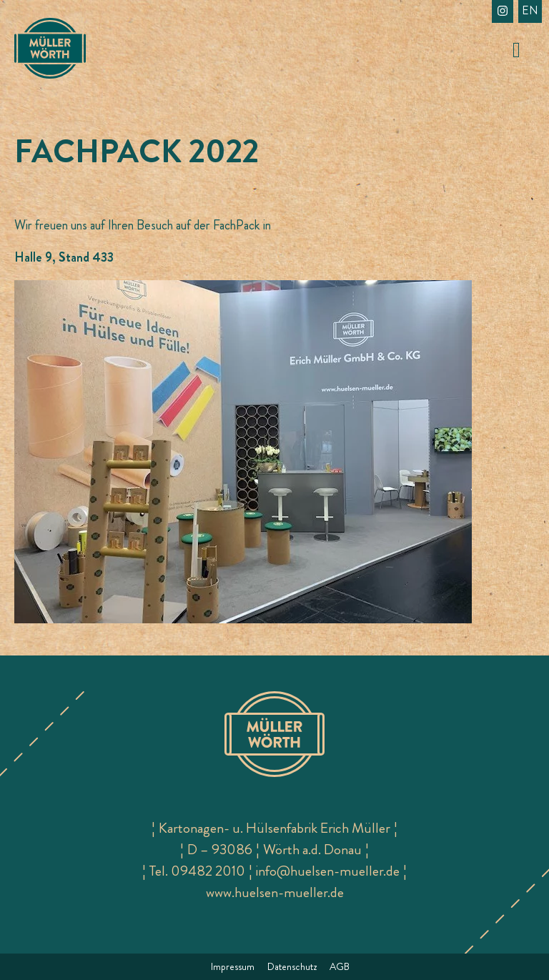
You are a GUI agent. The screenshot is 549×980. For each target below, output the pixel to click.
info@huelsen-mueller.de (328, 871)
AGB (340, 966)
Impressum (233, 966)
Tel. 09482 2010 (197, 871)
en (530, 10)
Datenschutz (292, 966)
